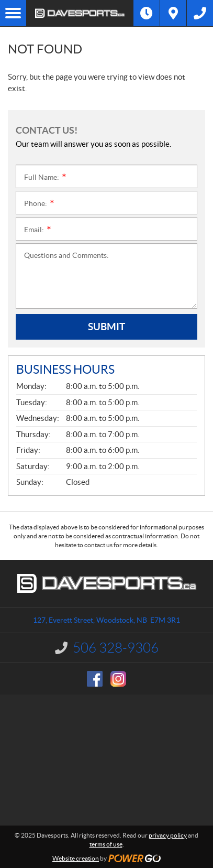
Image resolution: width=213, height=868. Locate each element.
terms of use (106, 844)
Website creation (76, 858)
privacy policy (168, 835)
